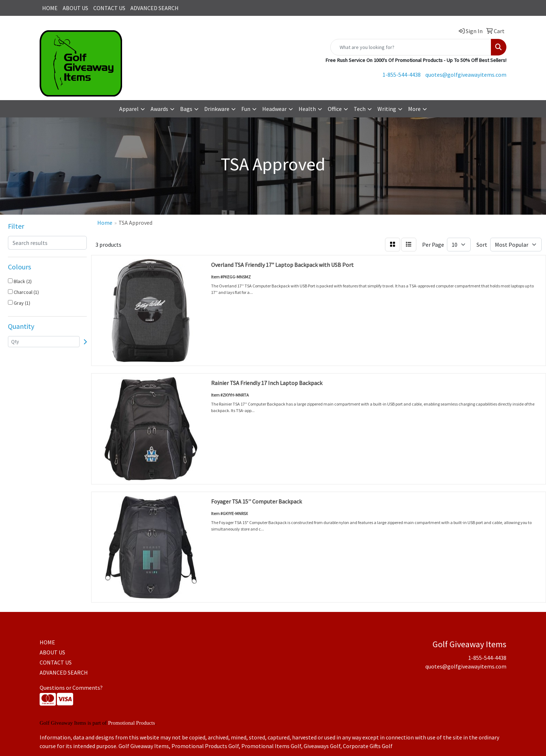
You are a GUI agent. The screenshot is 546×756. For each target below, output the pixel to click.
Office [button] (335, 109)
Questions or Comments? (71, 688)
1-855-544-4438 (402, 75)
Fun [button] (246, 109)
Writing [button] (387, 109)
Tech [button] (360, 109)
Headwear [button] (274, 109)
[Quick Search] (411, 47)
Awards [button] (159, 109)
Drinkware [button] (217, 109)
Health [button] (307, 109)
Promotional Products (131, 723)
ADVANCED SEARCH (155, 8)
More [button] (414, 109)
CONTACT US (109, 8)
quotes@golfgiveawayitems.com (466, 75)
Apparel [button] (129, 109)
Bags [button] (186, 109)
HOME (50, 8)
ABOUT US (75, 8)
